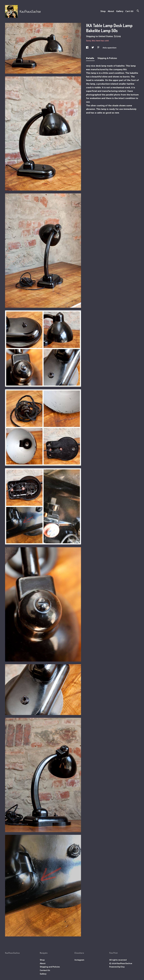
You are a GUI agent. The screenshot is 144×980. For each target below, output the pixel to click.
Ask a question (110, 48)
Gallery (120, 11)
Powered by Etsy (117, 967)
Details (90, 58)
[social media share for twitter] (93, 48)
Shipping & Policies (107, 58)
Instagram (79, 960)
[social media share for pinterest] (99, 48)
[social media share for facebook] (87, 48)
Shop (103, 11)
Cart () (129, 11)
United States (106, 36)
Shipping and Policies (50, 967)
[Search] (138, 11)
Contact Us (45, 970)
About (111, 11)
